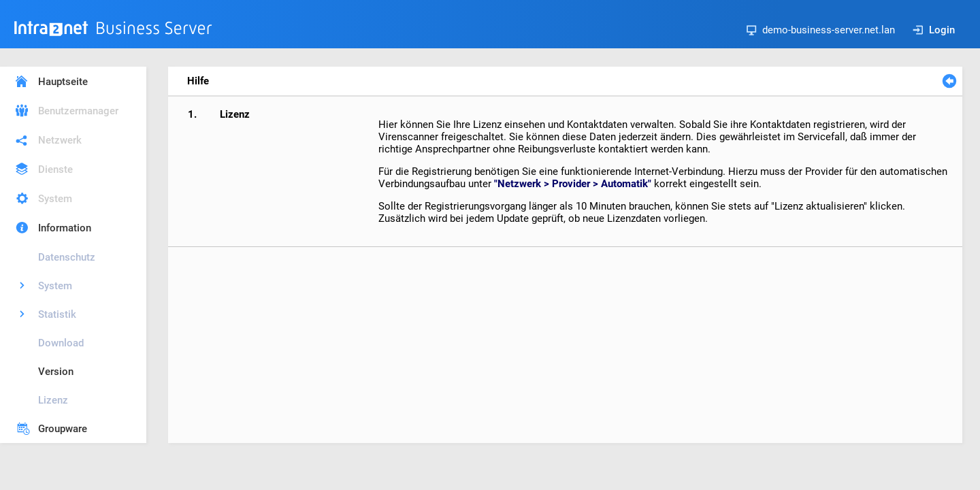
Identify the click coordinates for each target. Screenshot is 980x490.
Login (934, 30)
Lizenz (53, 400)
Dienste (55, 169)
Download (61, 343)
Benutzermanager (78, 111)
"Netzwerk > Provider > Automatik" (573, 184)
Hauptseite (63, 82)
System (55, 199)
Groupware (63, 429)
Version (56, 372)
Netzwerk (60, 140)
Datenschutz (67, 257)
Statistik (57, 314)
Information (65, 228)
